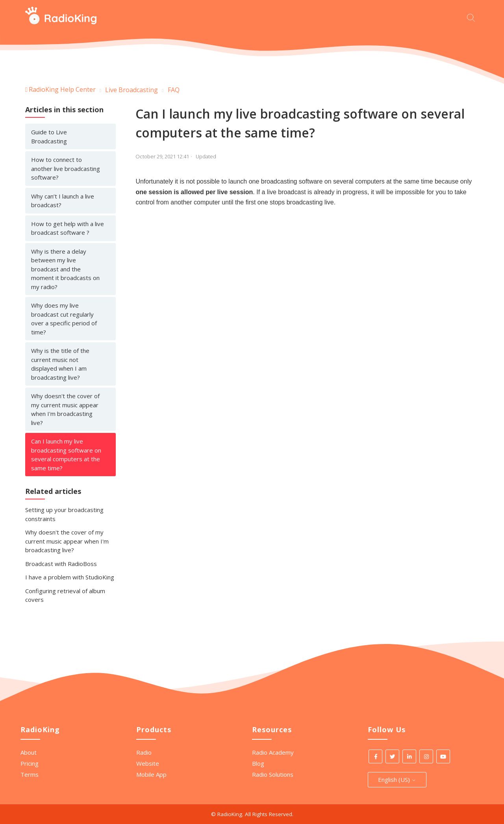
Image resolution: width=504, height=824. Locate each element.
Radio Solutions (273, 774)
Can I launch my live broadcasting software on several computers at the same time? (66, 455)
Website (148, 763)
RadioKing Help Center (62, 89)
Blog (258, 763)
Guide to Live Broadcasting (49, 136)
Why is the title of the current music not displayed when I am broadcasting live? (60, 364)
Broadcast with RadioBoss (61, 564)
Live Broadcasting (132, 90)
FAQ (174, 90)
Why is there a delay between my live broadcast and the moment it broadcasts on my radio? (65, 269)
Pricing (30, 763)
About (29, 752)
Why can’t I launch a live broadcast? (63, 201)
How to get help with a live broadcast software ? (68, 228)
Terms (30, 774)
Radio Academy (273, 752)
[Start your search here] (473, 17)
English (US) (397, 779)
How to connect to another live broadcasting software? (66, 168)
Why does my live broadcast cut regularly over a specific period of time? (64, 319)
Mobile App (151, 774)
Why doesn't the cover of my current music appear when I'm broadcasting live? (65, 409)
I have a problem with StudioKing (70, 577)
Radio (144, 752)
